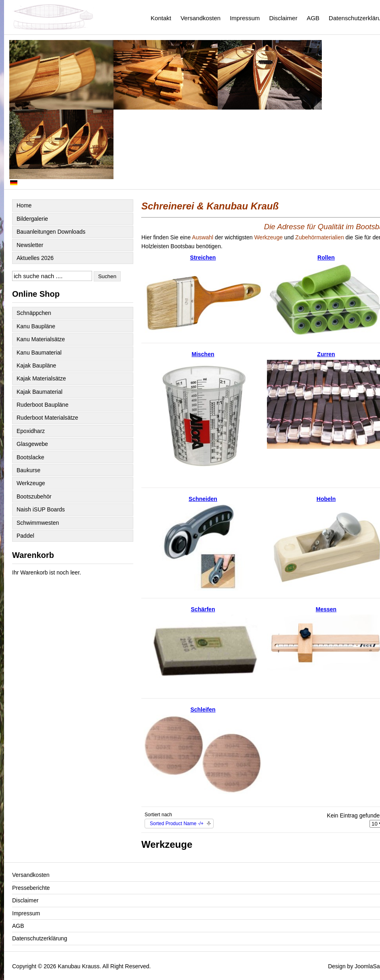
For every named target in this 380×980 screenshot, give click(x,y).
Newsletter (30, 245)
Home (24, 205)
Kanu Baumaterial (39, 353)
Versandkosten (200, 18)
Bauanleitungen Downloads (51, 232)
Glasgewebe (32, 444)
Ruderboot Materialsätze (47, 418)
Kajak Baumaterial (40, 392)
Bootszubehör (34, 496)
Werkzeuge (31, 483)
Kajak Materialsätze (41, 378)
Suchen (107, 276)
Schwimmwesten (38, 523)
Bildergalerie (32, 219)
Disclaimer (283, 18)
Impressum (245, 18)
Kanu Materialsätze (41, 339)
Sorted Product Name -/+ (177, 824)
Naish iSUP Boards (41, 509)
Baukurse (28, 470)
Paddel (25, 536)
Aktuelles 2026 (35, 258)
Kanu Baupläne (36, 326)
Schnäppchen (34, 313)
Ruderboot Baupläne (42, 405)
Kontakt (161, 18)
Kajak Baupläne (36, 365)
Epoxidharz (31, 431)
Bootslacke (30, 457)
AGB (313, 18)
